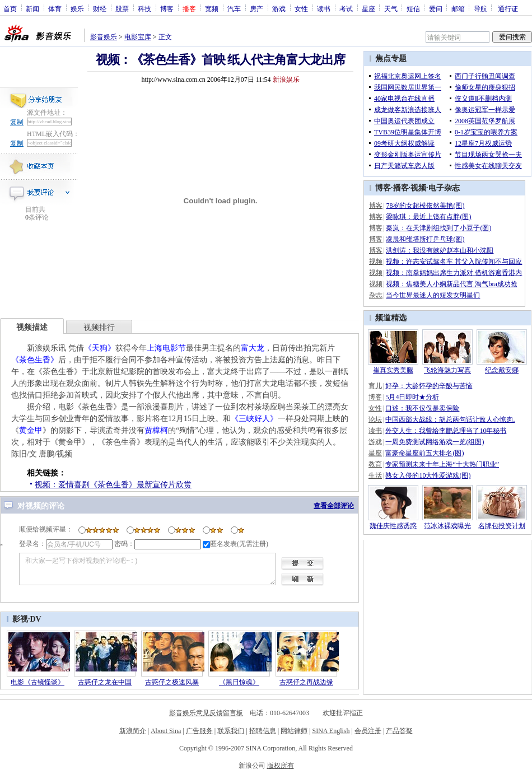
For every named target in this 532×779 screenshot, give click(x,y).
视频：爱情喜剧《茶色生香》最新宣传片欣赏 (113, 485)
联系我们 (231, 731)
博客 (167, 8)
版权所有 (281, 766)
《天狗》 (100, 348)
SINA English (331, 731)
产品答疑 (399, 731)
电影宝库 (138, 37)
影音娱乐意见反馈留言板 (206, 713)
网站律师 (294, 731)
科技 (144, 8)
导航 (480, 8)
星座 (368, 8)
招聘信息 (263, 731)
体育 (55, 8)
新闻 (32, 8)
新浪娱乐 (286, 80)
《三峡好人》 (254, 419)
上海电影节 (166, 348)
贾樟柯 (156, 430)
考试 (346, 8)
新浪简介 (133, 731)
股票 (122, 8)
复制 (17, 122)
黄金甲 (31, 430)
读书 (324, 8)
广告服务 (199, 731)
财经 (100, 8)
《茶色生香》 (35, 360)
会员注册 (368, 731)
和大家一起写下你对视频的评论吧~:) (147, 569)
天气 (391, 8)
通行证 (508, 8)
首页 (10, 8)
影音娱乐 (104, 37)
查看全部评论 (334, 506)
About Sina (166, 731)
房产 (256, 8)
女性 (301, 8)
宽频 (212, 8)
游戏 (279, 8)
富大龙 (253, 348)
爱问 (436, 8)
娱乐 (77, 8)
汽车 (234, 8)
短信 (413, 8)
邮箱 (458, 8)
